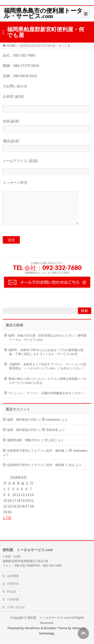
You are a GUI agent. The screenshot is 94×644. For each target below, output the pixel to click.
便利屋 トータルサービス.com (49, 618)
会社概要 (13, 576)
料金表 (12, 592)
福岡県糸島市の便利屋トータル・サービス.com (43, 13)
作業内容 (13, 584)
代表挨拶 (13, 600)
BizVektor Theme (55, 628)
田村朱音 (52, 437)
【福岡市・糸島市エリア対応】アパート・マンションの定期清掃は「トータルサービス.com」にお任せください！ (47, 374)
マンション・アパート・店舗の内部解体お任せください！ (47, 401)
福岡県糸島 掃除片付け (24, 448)
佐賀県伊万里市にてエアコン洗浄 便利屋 (36, 458)
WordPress (32, 628)
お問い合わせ (16, 607)
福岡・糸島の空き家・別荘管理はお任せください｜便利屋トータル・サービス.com (47, 345)
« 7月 (7, 525)
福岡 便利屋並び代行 (22, 427)
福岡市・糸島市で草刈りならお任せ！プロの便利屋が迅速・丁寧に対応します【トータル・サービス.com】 (46, 360)
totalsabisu (53, 427)
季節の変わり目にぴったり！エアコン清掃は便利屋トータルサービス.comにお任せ (47, 388)
